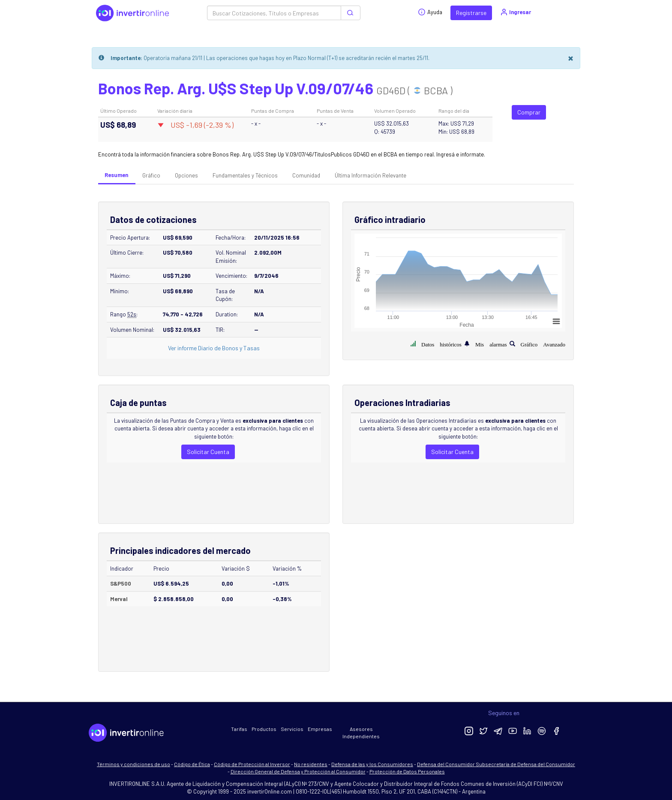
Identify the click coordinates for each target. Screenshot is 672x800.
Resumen (116, 175)
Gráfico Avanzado (543, 344)
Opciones (186, 175)
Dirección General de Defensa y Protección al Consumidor (298, 771)
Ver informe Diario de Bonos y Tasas (214, 348)
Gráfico (151, 175)
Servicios (292, 729)
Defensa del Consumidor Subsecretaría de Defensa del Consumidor (496, 764)
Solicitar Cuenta (208, 452)
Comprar (529, 112)
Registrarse (471, 13)
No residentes (311, 764)
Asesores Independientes (361, 732)
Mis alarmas (491, 344)
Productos (264, 729)
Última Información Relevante (370, 175)
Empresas (320, 729)
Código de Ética (192, 764)
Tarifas (239, 729)
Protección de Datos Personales (407, 771)
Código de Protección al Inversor (252, 764)
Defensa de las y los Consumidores (372, 764)
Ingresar (515, 12)
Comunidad (306, 175)
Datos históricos (441, 344)
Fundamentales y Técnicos (245, 175)
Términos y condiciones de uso (133, 764)
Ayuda (430, 12)
